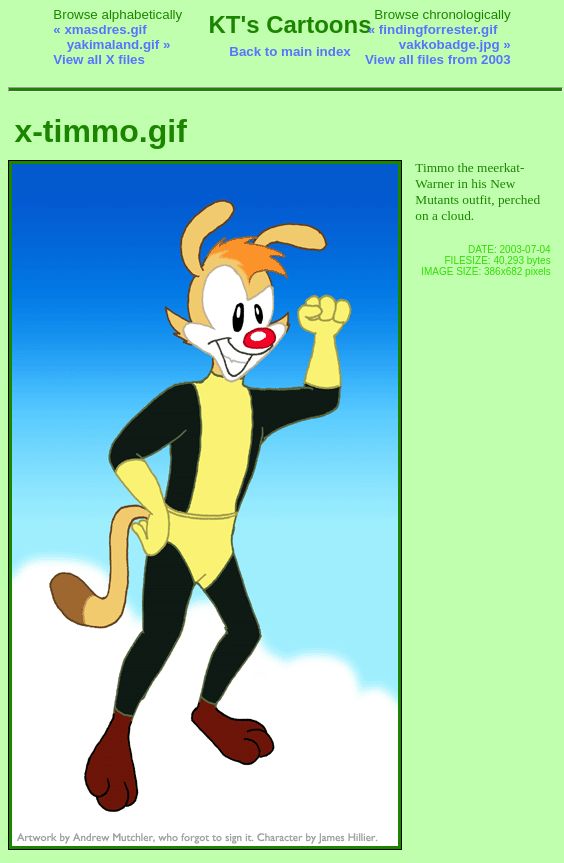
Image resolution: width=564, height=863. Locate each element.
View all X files (99, 59)
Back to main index (289, 51)
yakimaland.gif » (119, 44)
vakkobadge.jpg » (455, 44)
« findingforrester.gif (433, 29)
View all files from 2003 (438, 59)
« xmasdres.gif (99, 29)
